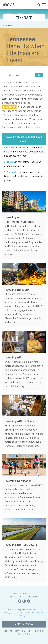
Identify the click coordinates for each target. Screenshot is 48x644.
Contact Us (40, 612)
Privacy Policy (24, 634)
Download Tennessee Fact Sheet (24, 139)
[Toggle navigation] (42, 5)
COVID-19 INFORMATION (28, 594)
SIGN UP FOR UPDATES (24, 624)
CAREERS (14, 594)
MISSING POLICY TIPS (17, 597)
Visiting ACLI (24, 615)
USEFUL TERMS (33, 597)
